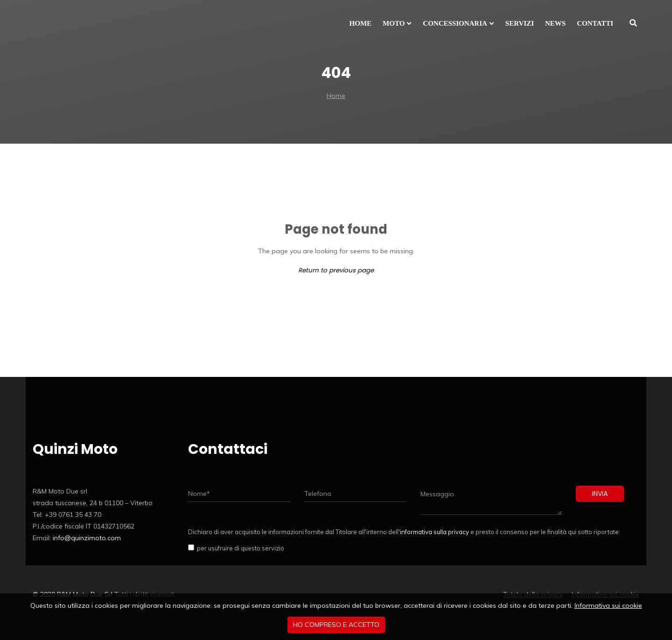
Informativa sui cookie (608, 605)
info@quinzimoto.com (87, 538)
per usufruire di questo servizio (239, 548)
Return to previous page (336, 270)
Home (336, 96)
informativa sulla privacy (434, 532)
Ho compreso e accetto (336, 625)
